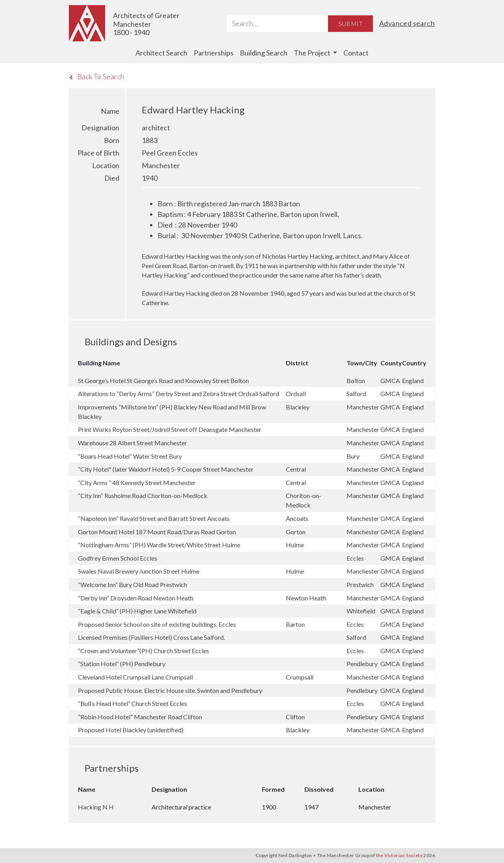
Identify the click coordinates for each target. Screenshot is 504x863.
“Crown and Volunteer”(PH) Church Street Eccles (144, 651)
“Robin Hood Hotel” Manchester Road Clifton (140, 717)
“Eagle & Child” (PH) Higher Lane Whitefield (137, 611)
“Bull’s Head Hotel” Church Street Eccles (132, 703)
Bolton (356, 381)
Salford (357, 394)
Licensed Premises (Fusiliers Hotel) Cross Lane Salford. (151, 637)
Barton (296, 624)
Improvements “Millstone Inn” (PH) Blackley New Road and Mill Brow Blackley (172, 412)
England (413, 381)
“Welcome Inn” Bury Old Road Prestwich (132, 584)
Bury (354, 456)
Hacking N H (96, 807)
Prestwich (361, 584)
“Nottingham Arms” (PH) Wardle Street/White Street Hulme (159, 545)
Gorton (296, 532)
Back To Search (97, 76)
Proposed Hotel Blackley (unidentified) (131, 730)
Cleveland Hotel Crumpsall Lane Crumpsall (135, 677)
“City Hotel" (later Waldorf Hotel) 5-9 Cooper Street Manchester (166, 469)
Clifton (296, 717)
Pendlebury (363, 664)
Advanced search (407, 23)
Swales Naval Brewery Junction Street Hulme (139, 571)
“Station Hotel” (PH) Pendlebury (122, 664)
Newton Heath (307, 598)
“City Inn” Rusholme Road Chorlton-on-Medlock (143, 495)
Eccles (356, 558)
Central (296, 469)
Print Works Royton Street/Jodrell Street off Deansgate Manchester (170, 429)
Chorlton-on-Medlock (304, 500)
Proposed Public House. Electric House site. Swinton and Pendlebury (170, 690)
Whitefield (361, 611)
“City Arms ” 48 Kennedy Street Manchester (137, 482)
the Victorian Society (399, 855)
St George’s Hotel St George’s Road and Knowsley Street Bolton (163, 381)
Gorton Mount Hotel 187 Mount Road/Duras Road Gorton (157, 532)
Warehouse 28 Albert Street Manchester (132, 443)
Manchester (363, 407)
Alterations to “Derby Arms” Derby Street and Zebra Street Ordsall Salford (179, 394)
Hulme (296, 545)
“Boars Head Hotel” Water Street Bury (130, 456)
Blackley (298, 407)
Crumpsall (300, 677)
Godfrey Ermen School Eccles (118, 558)
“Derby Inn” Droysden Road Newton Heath (136, 598)
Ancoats (298, 518)
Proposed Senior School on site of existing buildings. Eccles (157, 624)
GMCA (391, 381)
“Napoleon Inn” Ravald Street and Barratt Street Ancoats (154, 518)
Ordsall (296, 394)
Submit (350, 23)
